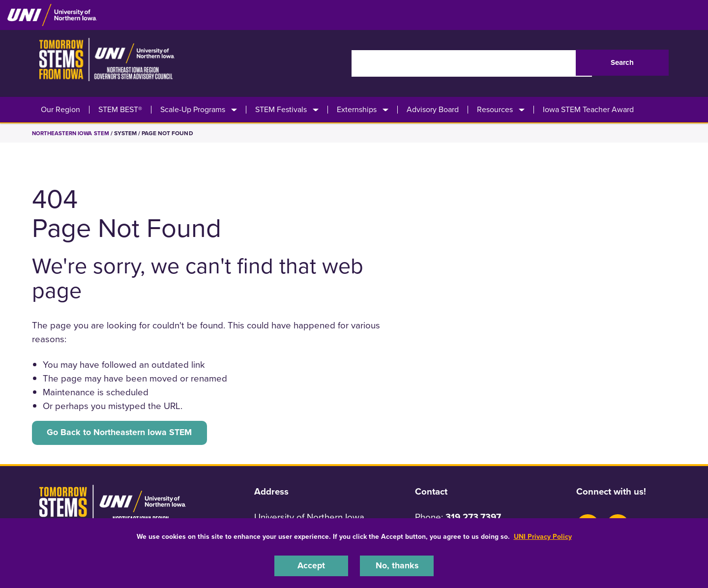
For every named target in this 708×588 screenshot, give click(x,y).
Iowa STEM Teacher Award (588, 110)
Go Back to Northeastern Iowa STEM (123, 433)
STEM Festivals (281, 110)
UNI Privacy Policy (543, 536)
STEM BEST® (120, 110)
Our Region (60, 110)
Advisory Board (433, 110)
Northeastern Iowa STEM (72, 133)
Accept (311, 565)
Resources (495, 110)
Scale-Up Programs (193, 110)
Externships (357, 110)
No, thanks (397, 565)
